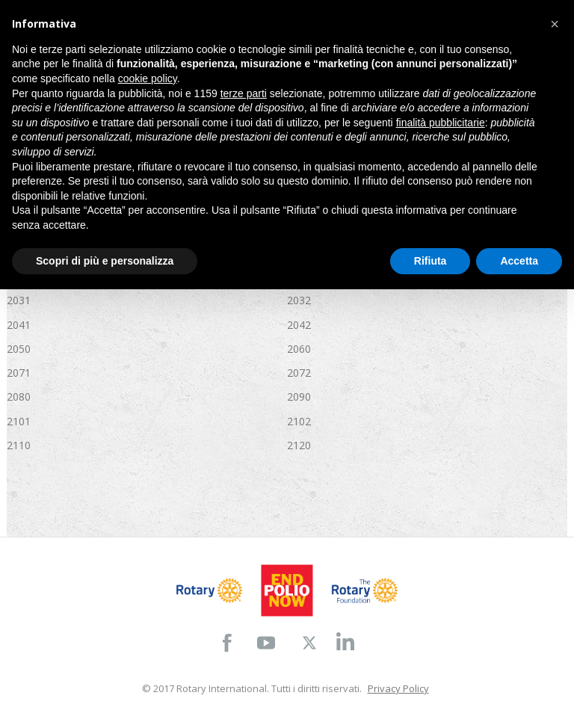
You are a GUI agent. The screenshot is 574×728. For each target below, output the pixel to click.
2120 (299, 445)
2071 (19, 373)
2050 (19, 349)
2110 (19, 445)
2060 (299, 349)
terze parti (244, 93)
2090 (299, 397)
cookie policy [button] (148, 78)
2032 (299, 300)
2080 (19, 397)
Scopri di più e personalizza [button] (105, 261)
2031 (19, 300)
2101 (19, 421)
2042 (299, 325)
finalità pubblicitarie (441, 123)
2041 (19, 325)
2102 (299, 421)
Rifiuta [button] (430, 261)
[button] (555, 24)
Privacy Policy (398, 688)
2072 (299, 373)
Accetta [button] (519, 261)
